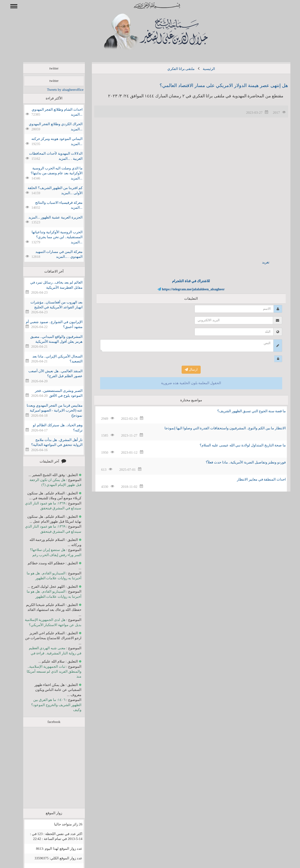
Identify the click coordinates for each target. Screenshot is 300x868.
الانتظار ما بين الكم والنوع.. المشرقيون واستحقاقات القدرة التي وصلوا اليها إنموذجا (218, 428)
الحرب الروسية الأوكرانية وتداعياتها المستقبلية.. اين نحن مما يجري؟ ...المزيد (50, 237)
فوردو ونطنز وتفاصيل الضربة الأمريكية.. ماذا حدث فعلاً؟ (239, 462)
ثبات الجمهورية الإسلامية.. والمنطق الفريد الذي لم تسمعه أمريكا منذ (47, 672)
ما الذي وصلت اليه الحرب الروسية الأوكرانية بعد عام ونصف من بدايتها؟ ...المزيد (50, 173)
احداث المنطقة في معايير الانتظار (255, 479)
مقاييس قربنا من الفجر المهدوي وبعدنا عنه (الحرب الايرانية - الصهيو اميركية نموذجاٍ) (48, 410)
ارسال (184, 370)
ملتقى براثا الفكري (174, 69)
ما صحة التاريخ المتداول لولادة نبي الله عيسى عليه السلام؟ (236, 445)
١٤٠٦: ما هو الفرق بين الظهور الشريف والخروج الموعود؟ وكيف (49, 705)
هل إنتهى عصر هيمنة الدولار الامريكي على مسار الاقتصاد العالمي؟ (217, 85)
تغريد (259, 262)
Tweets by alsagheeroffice (58, 90)
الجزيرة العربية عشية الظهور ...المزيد (49, 217)
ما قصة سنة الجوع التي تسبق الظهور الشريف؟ (245, 411)
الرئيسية (202, 69)
